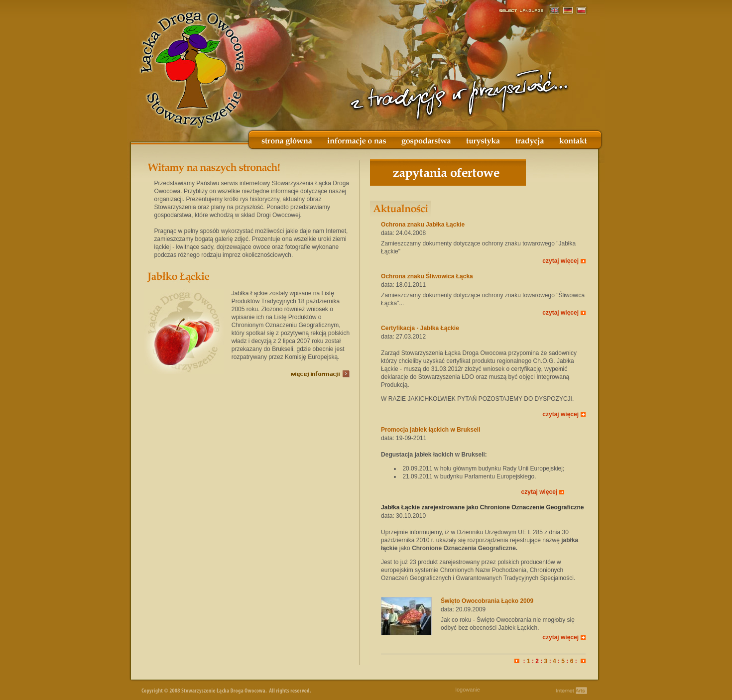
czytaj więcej (560, 261)
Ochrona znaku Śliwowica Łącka (427, 276)
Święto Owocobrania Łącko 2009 (487, 601)
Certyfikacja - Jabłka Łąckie (420, 328)
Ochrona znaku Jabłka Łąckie (423, 225)
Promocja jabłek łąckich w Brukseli (430, 430)
